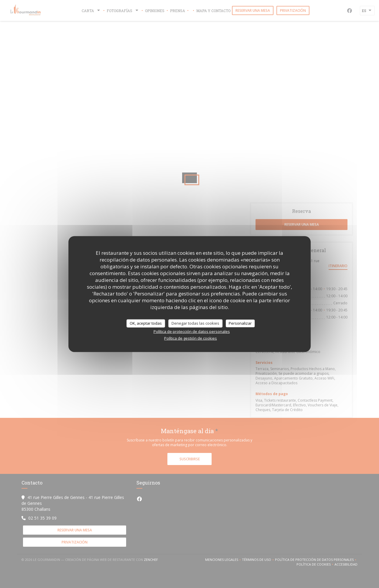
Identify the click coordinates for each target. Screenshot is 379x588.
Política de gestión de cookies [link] (191, 338)
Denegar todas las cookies (195, 323)
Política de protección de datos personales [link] (192, 331)
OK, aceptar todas (146, 323)
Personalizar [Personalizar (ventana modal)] (240, 323)
